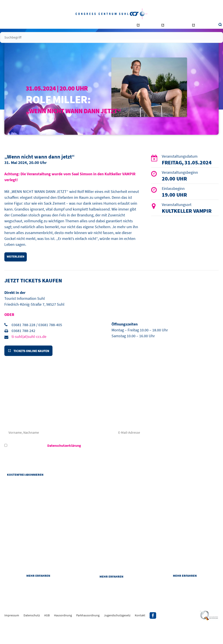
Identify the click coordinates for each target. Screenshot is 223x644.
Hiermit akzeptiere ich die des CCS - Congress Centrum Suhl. (68, 460)
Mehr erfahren (38, 594)
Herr (30, 434)
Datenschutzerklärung (64, 460)
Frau (11, 434)
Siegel (209, 634)
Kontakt (116, 26)
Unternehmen (97, 26)
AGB (47, 634)
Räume (79, 26)
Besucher (42, 26)
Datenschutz (32, 634)
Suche (201, 26)
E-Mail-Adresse (166, 448)
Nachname (57, 448)
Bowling (137, 27)
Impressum (12, 634)
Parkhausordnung (88, 634)
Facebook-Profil (153, 634)
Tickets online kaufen (34, 365)
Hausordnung (63, 634)
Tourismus (186, 27)
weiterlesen (17, 268)
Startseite (24, 26)
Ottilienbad (161, 27)
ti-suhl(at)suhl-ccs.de (29, 349)
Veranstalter (62, 26)
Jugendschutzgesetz (117, 634)
